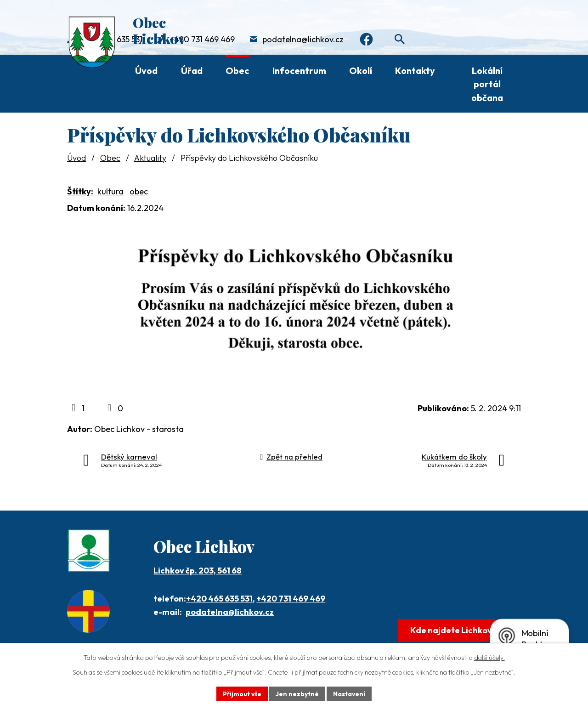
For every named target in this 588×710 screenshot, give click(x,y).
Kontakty (415, 71)
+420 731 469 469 (202, 39)
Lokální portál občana (487, 84)
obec (139, 191)
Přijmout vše (242, 693)
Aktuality (150, 158)
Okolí (361, 71)
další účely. (489, 658)
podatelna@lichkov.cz (303, 39)
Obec (237, 71)
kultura (110, 191)
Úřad (192, 71)
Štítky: (80, 191)
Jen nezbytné (297, 693)
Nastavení (349, 693)
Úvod (146, 71)
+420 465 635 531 (219, 599)
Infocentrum (299, 71)
